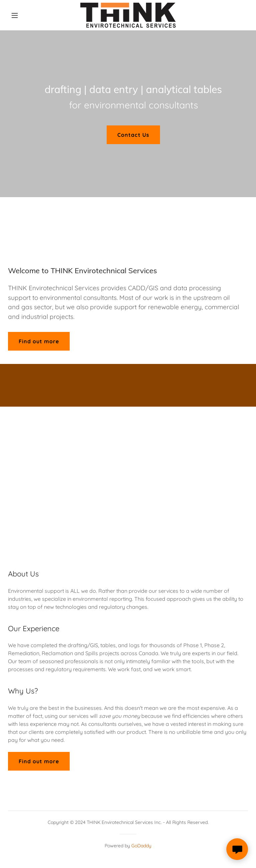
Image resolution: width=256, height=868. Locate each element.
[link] (128, 15)
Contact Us (133, 135)
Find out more (39, 341)
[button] (26, 15)
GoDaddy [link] (141, 846)
